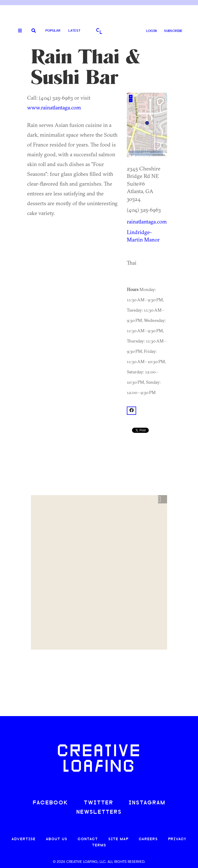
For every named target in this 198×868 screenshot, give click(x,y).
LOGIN (151, 31)
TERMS (99, 845)
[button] (163, 499)
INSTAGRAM (147, 803)
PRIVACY (177, 839)
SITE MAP (118, 839)
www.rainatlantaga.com (54, 107)
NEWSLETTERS (99, 812)
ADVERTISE (24, 839)
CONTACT (88, 839)
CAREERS (148, 839)
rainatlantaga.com (147, 221)
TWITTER (98, 803)
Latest (74, 31)
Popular (53, 31)
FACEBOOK (51, 803)
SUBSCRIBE (173, 31)
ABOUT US (57, 839)
